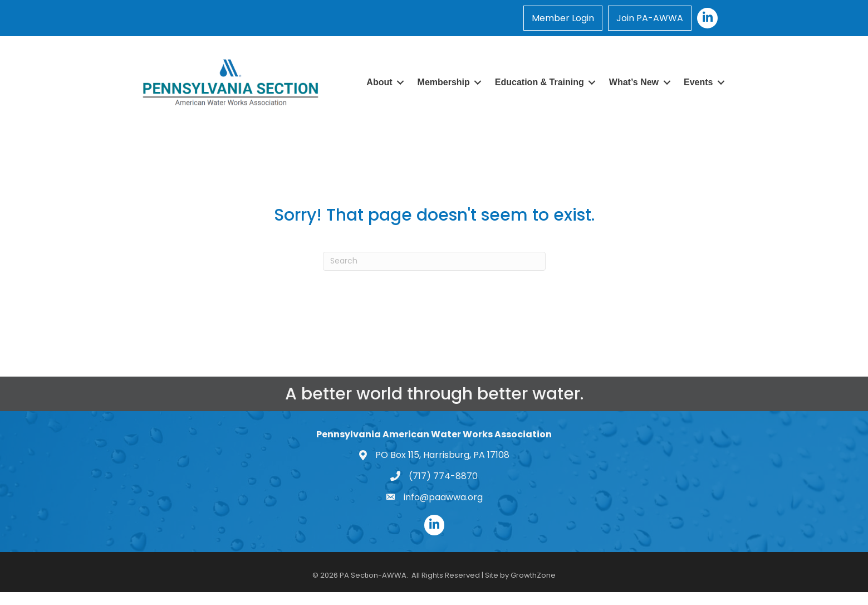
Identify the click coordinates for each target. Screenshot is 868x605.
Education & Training (540, 82)
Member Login (563, 18)
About (379, 82)
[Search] (434, 261)
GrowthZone (533, 575)
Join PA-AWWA (650, 18)
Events (698, 82)
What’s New (634, 82)
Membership (444, 82)
